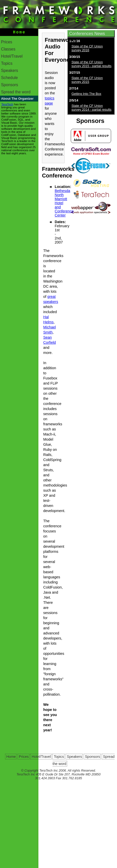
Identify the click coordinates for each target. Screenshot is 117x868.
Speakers (10, 72)
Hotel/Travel (12, 57)
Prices (7, 43)
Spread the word (16, 93)
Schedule (9, 79)
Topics (7, 64)
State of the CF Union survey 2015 (87, 80)
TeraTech (7, 105)
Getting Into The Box (86, 94)
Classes (8, 50)
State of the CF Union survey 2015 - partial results (91, 64)
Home (19, 33)
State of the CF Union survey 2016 (87, 48)
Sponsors (10, 86)
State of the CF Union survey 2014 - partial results (91, 108)
